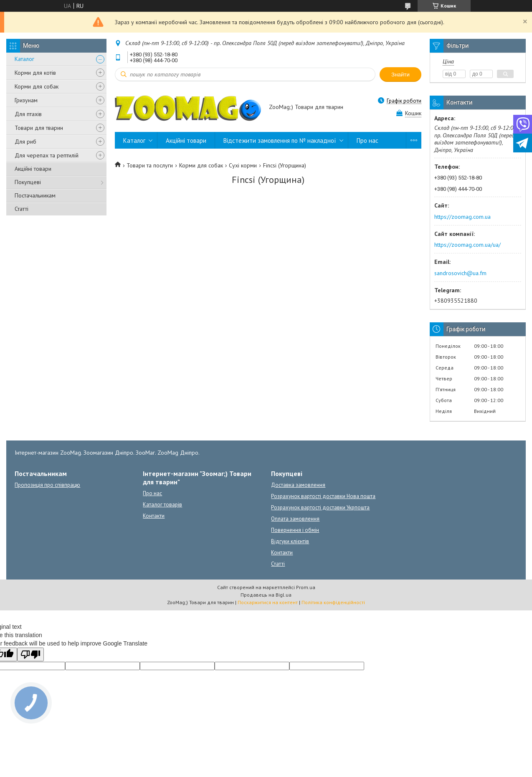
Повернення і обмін (295, 530)
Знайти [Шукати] (400, 75)
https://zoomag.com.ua (462, 217)
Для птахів (28, 114)
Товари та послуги (150, 165)
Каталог (24, 59)
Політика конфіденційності (333, 602)
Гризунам (26, 100)
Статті (22, 209)
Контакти (154, 516)
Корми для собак (37, 86)
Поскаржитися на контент (268, 602)
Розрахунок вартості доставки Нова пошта (323, 496)
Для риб (25, 142)
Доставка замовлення (298, 485)
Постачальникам (35, 195)
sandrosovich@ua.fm (460, 273)
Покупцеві (28, 182)
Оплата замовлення (295, 519)
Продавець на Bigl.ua (266, 595)
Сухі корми (243, 165)
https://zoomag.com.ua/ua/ (467, 245)
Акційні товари (33, 169)
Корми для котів (35, 73)
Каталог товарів (162, 505)
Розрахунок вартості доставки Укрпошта (320, 507)
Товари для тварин (39, 128)
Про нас (367, 140)
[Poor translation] (30, 654)
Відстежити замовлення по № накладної (280, 140)
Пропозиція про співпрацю (47, 485)
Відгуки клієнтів (290, 541)
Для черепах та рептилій (47, 155)
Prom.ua (306, 587)
